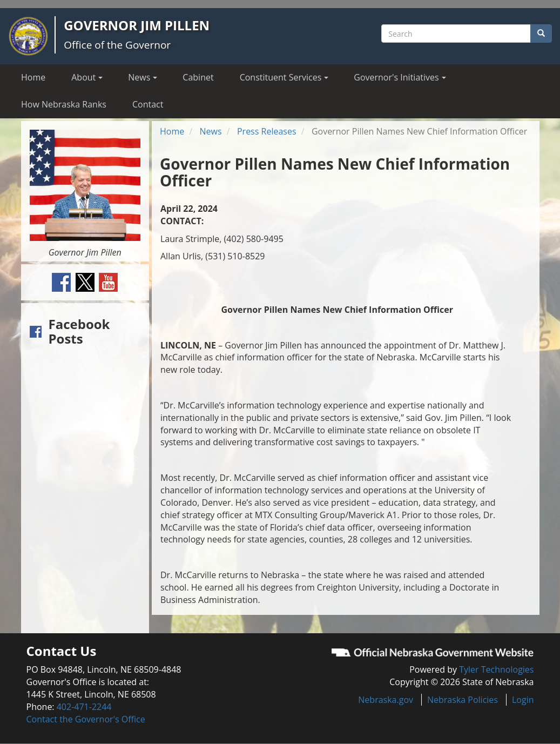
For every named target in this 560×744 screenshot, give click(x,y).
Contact (148, 104)
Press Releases (267, 131)
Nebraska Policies (463, 700)
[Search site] (456, 33)
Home (33, 77)
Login (523, 700)
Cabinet (198, 77)
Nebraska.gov (386, 700)
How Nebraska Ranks (64, 104)
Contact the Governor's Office (86, 719)
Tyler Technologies (496, 669)
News (211, 131)
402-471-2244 (84, 707)
